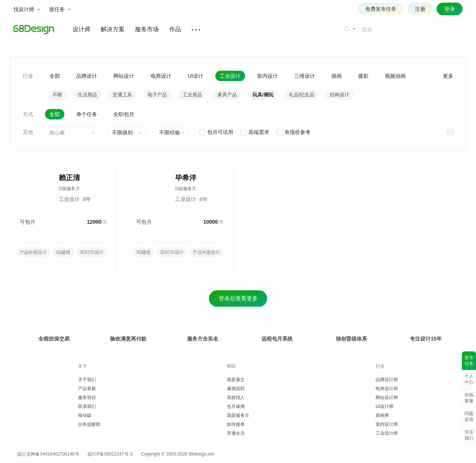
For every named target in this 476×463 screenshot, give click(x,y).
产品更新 (87, 389)
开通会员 (236, 433)
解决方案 (113, 29)
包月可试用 (216, 132)
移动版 (85, 415)
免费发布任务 (381, 9)
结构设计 (340, 95)
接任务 (60, 9)
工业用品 (192, 95)
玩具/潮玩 (263, 95)
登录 (450, 9)
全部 (55, 76)
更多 (448, 76)
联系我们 (87, 406)
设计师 (81, 29)
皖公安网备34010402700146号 (47, 454)
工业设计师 (387, 433)
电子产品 (157, 95)
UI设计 (196, 76)
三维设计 (305, 76)
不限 (57, 95)
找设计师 (27, 9)
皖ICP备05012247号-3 (110, 454)
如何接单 (236, 424)
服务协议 (87, 397)
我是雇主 (236, 380)
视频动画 (395, 76)
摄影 (363, 76)
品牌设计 (87, 76)
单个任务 (87, 114)
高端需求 (255, 132)
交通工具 (122, 95)
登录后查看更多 (238, 298)
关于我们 (87, 380)
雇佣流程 (236, 389)
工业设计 (230, 76)
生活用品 (87, 95)
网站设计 (124, 76)
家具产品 (227, 95)
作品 (175, 29)
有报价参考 (293, 132)
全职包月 (124, 114)
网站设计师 (387, 397)
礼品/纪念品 (302, 95)
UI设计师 (385, 406)
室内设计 (267, 76)
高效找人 (236, 397)
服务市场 (147, 29)
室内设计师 (387, 424)
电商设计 (161, 76)
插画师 (382, 415)
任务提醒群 (89, 424)
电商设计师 (387, 389)
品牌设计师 (387, 380)
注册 (420, 9)
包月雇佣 (236, 406)
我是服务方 (238, 415)
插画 (337, 76)
